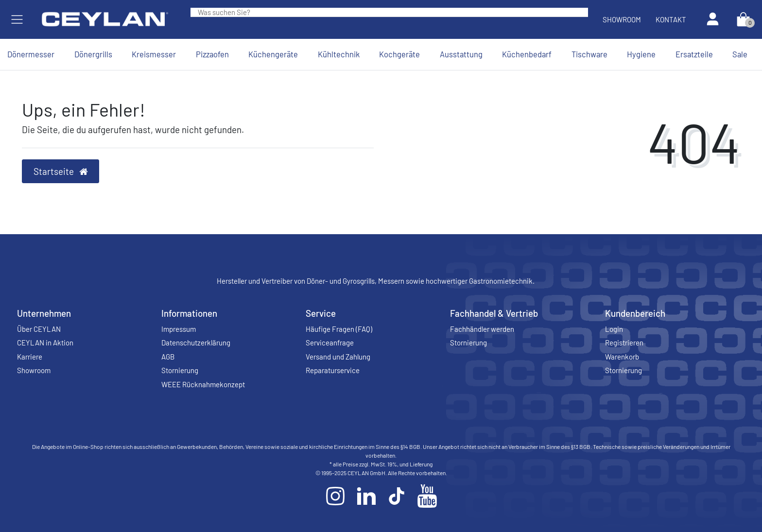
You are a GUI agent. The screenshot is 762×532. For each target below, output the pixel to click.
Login (614, 329)
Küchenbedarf (527, 54)
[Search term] (382, 12)
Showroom (622, 19)
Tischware (589, 54)
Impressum (179, 329)
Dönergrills (93, 54)
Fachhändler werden (482, 329)
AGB (168, 357)
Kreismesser (154, 54)
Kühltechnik (339, 54)
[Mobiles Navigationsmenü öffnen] (17, 19)
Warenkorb (622, 357)
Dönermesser (31, 54)
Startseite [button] (61, 171)
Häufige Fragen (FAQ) (339, 329)
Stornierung (180, 370)
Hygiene (641, 54)
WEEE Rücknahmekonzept (203, 384)
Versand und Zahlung (338, 357)
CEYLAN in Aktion (45, 343)
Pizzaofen (212, 54)
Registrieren (624, 343)
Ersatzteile (694, 54)
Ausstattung (461, 54)
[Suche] (581, 12)
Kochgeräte (399, 54)
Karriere (30, 357)
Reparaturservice (333, 370)
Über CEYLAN (39, 329)
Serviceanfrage (330, 343)
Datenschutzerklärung (196, 343)
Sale (740, 54)
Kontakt (671, 19)
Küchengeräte (273, 54)
